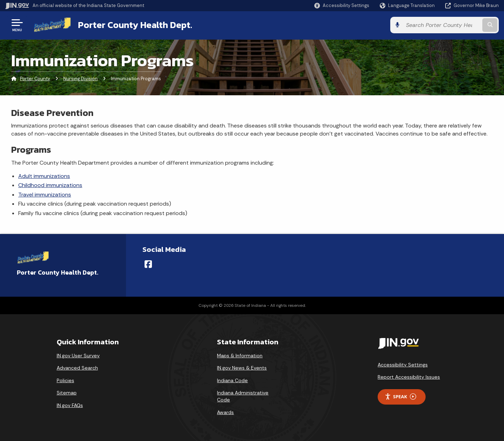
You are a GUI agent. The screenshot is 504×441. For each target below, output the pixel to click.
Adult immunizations (44, 176)
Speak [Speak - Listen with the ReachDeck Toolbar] (400, 397)
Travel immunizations (45, 195)
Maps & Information (240, 356)
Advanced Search (77, 368)
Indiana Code (232, 380)
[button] (342, 5)
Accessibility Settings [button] (403, 365)
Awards (225, 412)
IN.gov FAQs (70, 405)
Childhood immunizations (50, 185)
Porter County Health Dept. (135, 25)
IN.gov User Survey (78, 356)
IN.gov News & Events (242, 368)
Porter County (35, 79)
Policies (65, 380)
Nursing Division (80, 79)
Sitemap (67, 393)
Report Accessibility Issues (409, 377)
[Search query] (442, 25)
